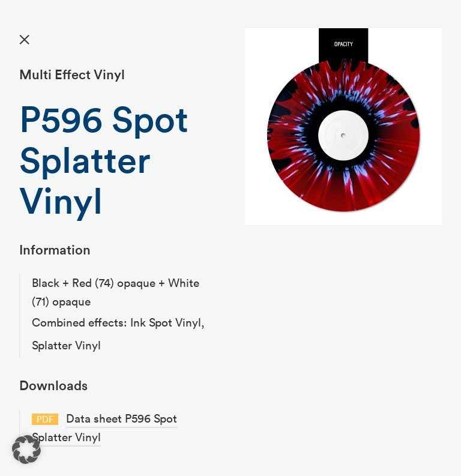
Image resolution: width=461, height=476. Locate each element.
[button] (26, 450)
